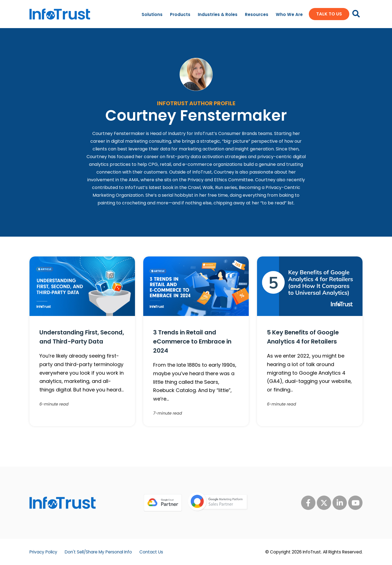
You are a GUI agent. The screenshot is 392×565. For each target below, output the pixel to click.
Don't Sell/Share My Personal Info (98, 552)
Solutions (152, 14)
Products (180, 14)
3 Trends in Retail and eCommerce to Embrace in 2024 (192, 341)
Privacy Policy (43, 552)
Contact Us (151, 552)
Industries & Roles (218, 14)
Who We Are (289, 14)
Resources (257, 14)
